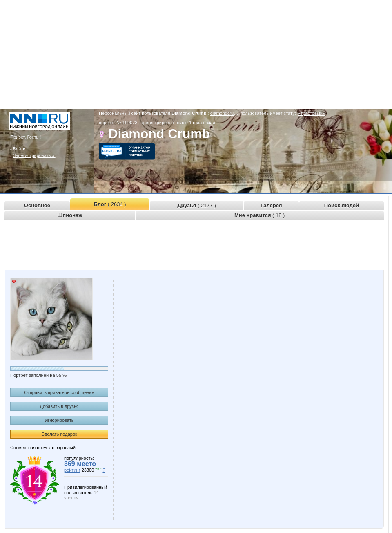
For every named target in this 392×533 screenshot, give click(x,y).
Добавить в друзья (59, 406)
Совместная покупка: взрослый (43, 448)
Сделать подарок (59, 434)
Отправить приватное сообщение (59, 392)
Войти (19, 149)
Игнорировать (59, 420)
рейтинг (72, 470)
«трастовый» (312, 113)
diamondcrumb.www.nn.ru (236, 113)
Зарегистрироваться (34, 155)
